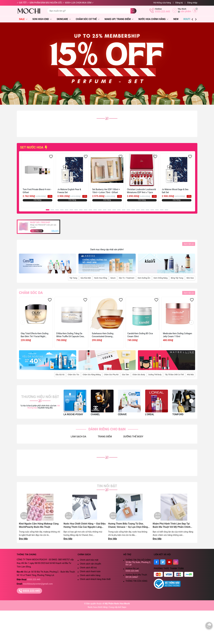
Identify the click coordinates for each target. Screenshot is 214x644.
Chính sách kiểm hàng (90, 575)
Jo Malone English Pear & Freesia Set (69, 191)
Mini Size (190, 278)
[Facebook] (156, 562)
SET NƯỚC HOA (34, 147)
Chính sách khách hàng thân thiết (95, 579)
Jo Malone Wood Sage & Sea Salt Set (175, 191)
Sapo (124, 607)
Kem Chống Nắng (161, 278)
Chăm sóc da (31, 293)
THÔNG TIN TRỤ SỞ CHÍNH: (138, 562)
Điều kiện (55, 231)
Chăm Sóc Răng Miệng (92, 375)
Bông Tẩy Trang (177, 278)
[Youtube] (169, 562)
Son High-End (42, 19)
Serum (113, 278)
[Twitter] (163, 562)
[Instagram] (176, 562)
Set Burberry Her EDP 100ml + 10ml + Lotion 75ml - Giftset (106, 191)
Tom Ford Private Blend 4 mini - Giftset (37, 191)
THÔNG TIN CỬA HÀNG (136, 581)
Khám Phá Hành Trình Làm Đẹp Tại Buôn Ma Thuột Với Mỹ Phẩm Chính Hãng (172, 525)
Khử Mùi (190, 375)
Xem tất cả (189, 244)
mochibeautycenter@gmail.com (38, 584)
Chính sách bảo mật (89, 560)
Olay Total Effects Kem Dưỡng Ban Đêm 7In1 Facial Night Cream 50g (35, 335)
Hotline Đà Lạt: (132, 570)
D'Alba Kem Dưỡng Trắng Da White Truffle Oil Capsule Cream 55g (71, 335)
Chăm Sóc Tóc (73, 375)
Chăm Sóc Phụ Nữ (111, 375)
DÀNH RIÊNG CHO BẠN (107, 429)
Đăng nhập (192, 3)
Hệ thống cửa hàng (162, 3)
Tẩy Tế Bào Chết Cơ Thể (174, 375)
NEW (176, 19)
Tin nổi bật (107, 486)
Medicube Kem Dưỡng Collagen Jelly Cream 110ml (177, 335)
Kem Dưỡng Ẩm (144, 278)
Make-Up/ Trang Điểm (119, 19)
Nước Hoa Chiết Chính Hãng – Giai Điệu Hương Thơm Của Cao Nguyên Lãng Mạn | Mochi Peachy (85, 525)
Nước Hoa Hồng (101, 278)
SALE (23, 19)
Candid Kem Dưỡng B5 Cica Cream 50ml (140, 335)
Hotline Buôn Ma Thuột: (136, 576)
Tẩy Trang (73, 278)
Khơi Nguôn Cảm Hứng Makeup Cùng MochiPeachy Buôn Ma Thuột (39, 525)
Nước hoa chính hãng (98, 607)
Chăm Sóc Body (139, 375)
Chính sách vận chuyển (91, 564)
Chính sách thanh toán (90, 571)
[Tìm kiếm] (133, 11)
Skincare (64, 19)
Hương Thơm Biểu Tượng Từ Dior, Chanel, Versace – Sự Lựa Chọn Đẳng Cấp (128, 525)
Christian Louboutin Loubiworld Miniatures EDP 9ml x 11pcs (141, 191)
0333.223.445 (163, 12)
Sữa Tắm (126, 375)
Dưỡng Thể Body (155, 375)
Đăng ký (179, 3)
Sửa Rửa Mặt (86, 278)
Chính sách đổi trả (88, 568)
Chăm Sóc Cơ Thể (88, 19)
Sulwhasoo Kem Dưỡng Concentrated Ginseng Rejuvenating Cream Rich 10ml (106, 335)
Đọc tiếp (23, 539)
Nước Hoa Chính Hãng (154, 19)
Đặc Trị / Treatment (127, 278)
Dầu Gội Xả (60, 375)
